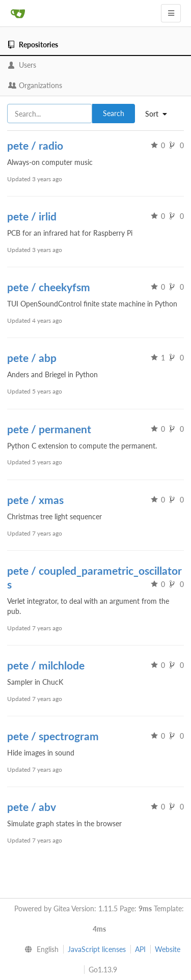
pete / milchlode (46, 665)
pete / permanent (49, 429)
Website (168, 949)
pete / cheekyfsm (49, 287)
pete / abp (32, 358)
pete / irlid (32, 216)
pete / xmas (35, 500)
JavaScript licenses (97, 949)
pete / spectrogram (53, 736)
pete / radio (35, 145)
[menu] (39, 949)
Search (114, 113)
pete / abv (32, 807)
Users (22, 65)
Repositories (33, 45)
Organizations (35, 85)
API (140, 949)
